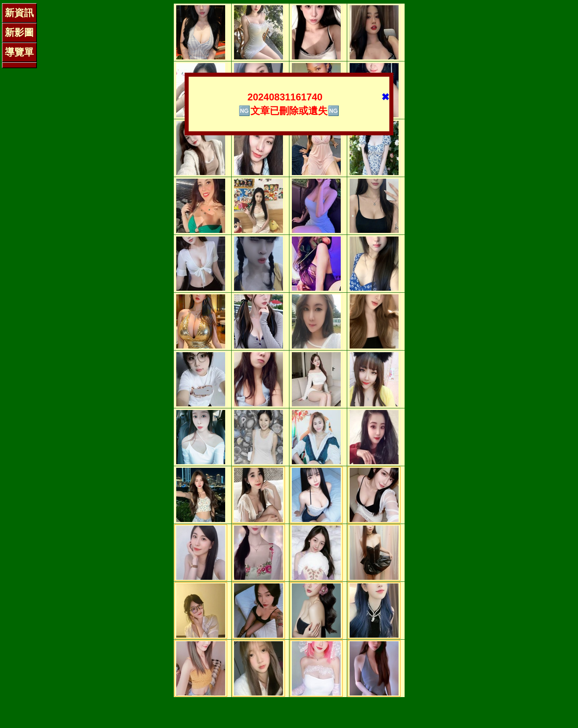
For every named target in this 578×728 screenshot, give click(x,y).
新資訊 (19, 13)
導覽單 (19, 52)
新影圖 (19, 32)
